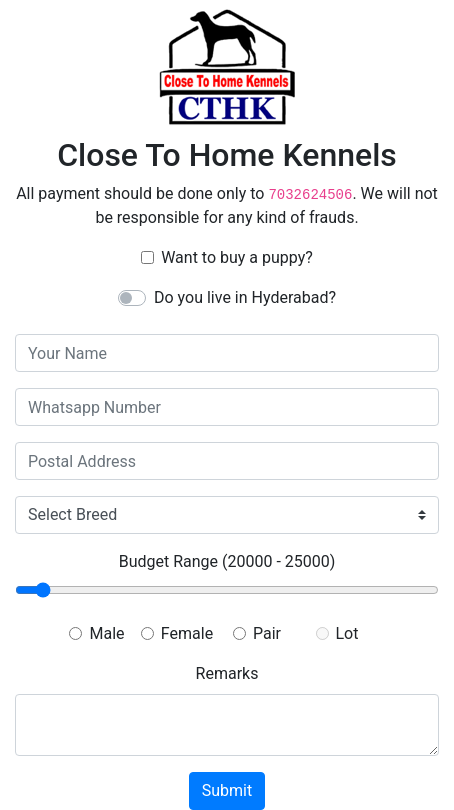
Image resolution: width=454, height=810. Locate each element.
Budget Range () (227, 561)
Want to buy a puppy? (237, 257)
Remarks (227, 673)
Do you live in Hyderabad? (245, 297)
